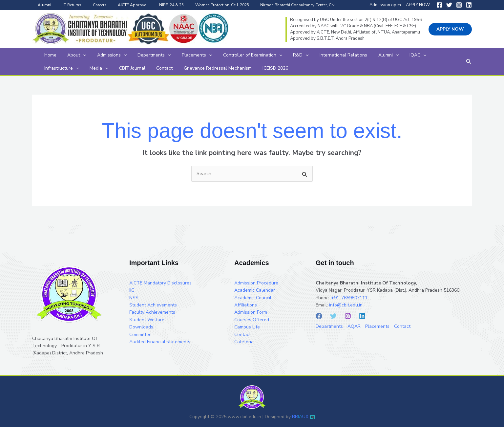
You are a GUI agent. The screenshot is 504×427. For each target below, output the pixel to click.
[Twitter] (449, 5)
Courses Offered (252, 320)
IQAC (377, 55)
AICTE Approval (121, 5)
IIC (132, 290)
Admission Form (251, 312)
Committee (140, 335)
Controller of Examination (229, 55)
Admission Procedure (256, 283)
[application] (76, 55)
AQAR (354, 326)
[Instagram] (459, 5)
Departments (139, 55)
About (70, 55)
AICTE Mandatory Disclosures (160, 283)
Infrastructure (409, 55)
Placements (177, 55)
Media (51, 68)
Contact (108, 68)
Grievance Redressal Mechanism (157, 68)
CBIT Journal (80, 68)
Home (48, 55)
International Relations (311, 55)
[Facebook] (439, 5)
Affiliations (246, 305)
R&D (273, 55)
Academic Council (253, 298)
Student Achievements (153, 305)
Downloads (141, 327)
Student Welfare (147, 320)
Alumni (43, 5)
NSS (134, 298)
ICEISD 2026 (210, 68)
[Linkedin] (469, 5)
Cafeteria (244, 342)
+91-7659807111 (349, 298)
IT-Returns (67, 5)
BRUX (300, 417)
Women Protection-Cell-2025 (203, 5)
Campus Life (247, 327)
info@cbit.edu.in (346, 305)
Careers (91, 5)
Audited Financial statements (160, 342)
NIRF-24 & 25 (156, 5)
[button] (450, 29)
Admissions (101, 55)
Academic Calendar (255, 290)
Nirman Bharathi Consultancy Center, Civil (276, 5)
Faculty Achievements (152, 312)
